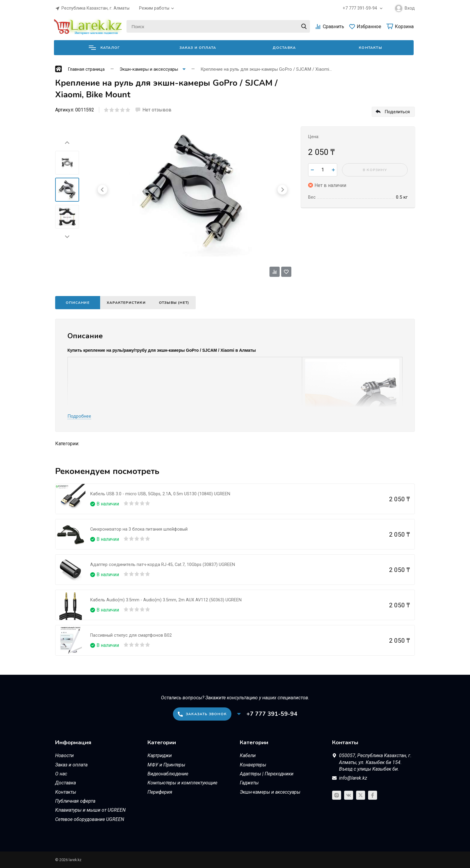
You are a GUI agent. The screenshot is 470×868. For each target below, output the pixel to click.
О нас (61, 774)
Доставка (284, 48)
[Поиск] (218, 26)
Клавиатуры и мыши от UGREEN (90, 810)
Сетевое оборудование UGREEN (90, 819)
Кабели (248, 755)
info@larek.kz (353, 778)
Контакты (370, 48)
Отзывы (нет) (174, 303)
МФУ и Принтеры (166, 765)
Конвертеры (253, 765)
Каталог (104, 48)
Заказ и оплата (198, 48)
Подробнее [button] (79, 416)
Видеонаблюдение (168, 774)
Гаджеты (249, 783)
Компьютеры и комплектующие (182, 783)
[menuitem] (67, 163)
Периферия (160, 792)
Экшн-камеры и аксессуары (270, 792)
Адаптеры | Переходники (267, 774)
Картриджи (160, 755)
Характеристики (126, 303)
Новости (64, 755)
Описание (78, 303)
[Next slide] (67, 236)
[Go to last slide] (67, 143)
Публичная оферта (75, 801)
